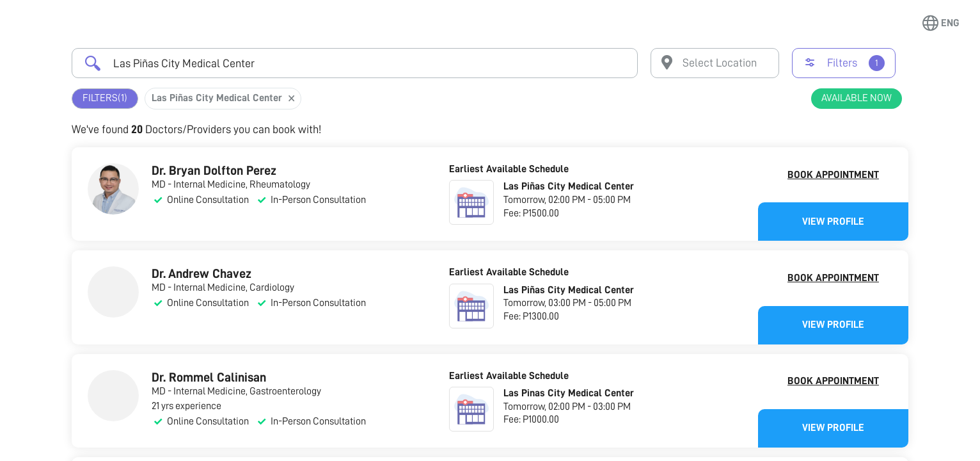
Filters (105, 98)
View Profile (833, 222)
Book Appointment (833, 175)
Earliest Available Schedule (509, 169)
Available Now (857, 98)
